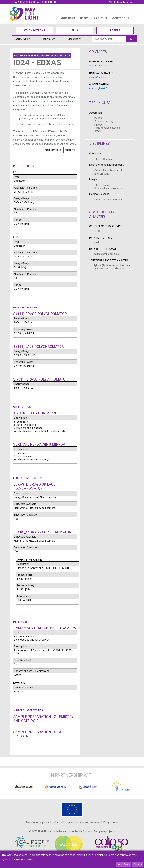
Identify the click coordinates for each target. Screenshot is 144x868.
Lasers (115, 30)
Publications (53, 150)
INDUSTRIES (67, 18)
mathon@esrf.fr (98, 88)
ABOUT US (100, 18)
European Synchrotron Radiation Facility (42, 56)
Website (70, 150)
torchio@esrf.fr (98, 66)
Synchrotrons (34, 30)
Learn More (123, 865)
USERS (84, 18)
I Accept (137, 865)
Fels (75, 30)
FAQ (110, 2)
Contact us (121, 18)
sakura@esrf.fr (98, 77)
